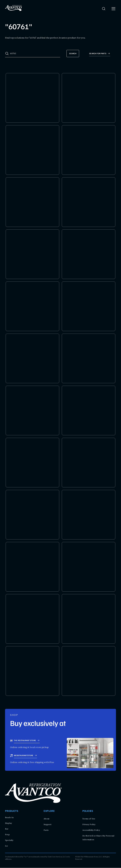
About (46, 819)
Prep (7, 835)
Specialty (9, 840)
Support (48, 825)
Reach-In (9, 818)
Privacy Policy (89, 825)
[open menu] (113, 9)
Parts (46, 830)
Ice (6, 846)
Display (9, 823)
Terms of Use (89, 819)
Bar (7, 829)
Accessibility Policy (91, 830)
